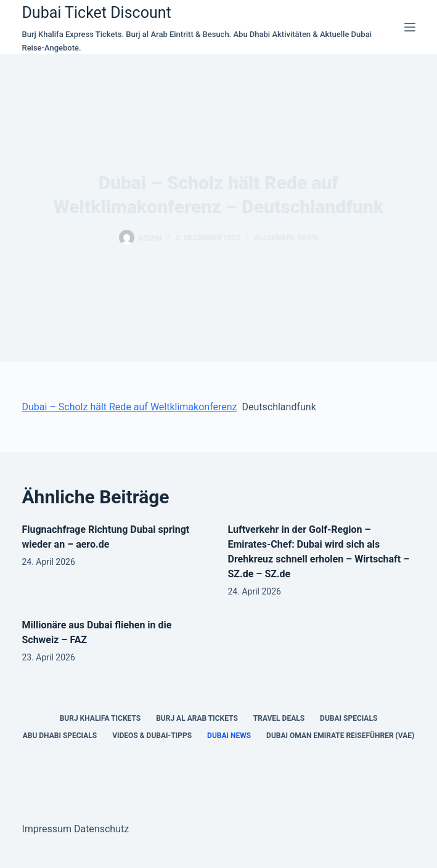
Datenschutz (101, 829)
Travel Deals (279, 718)
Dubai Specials (349, 718)
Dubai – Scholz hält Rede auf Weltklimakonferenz (129, 407)
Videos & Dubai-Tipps (152, 736)
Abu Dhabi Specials (60, 736)
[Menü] (410, 27)
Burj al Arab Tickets (197, 718)
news (308, 238)
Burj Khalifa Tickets (100, 718)
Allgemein (274, 238)
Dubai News (229, 736)
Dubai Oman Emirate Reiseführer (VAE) (340, 736)
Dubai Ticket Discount (96, 13)
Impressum (47, 829)
